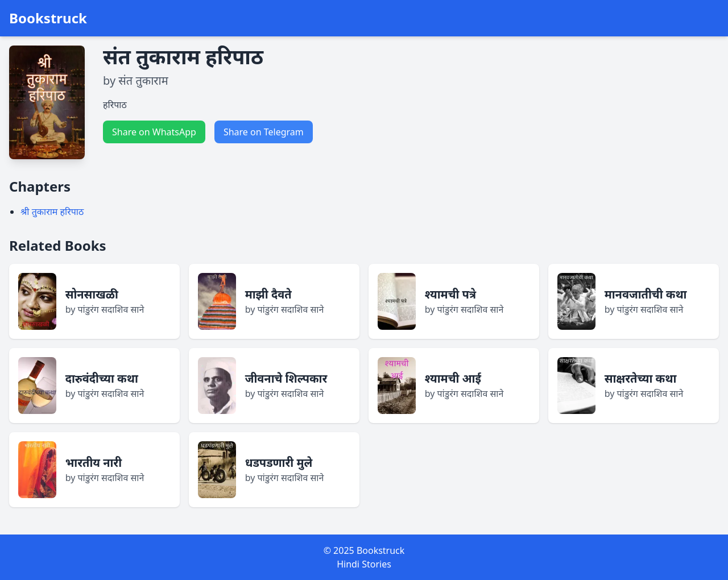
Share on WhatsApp (154, 132)
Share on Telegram (264, 132)
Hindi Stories (364, 564)
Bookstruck (48, 18)
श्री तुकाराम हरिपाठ (52, 212)
